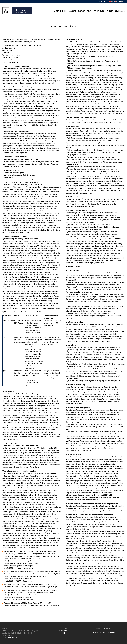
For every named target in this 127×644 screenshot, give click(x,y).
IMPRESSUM (63, 629)
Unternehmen (60, 11)
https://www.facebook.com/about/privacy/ (19, 559)
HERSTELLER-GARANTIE (104, 629)
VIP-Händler (99, 11)
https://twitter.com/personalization (16, 595)
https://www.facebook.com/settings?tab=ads (20, 561)
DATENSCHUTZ (64, 631)
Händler (109, 11)
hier (33, 368)
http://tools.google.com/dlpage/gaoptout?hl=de (94, 111)
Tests (89, 11)
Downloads (120, 11)
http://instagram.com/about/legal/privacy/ (42, 587)
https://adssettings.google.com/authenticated (20, 576)
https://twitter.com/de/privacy (36, 593)
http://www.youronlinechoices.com (16, 563)
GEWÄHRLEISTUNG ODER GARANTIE (104, 632)
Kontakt (81, 11)
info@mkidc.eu (13, 62)
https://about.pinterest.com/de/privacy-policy (43, 605)
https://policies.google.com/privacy (41, 574)
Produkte (72, 11)
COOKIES (63, 633)
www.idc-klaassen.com (14, 60)
